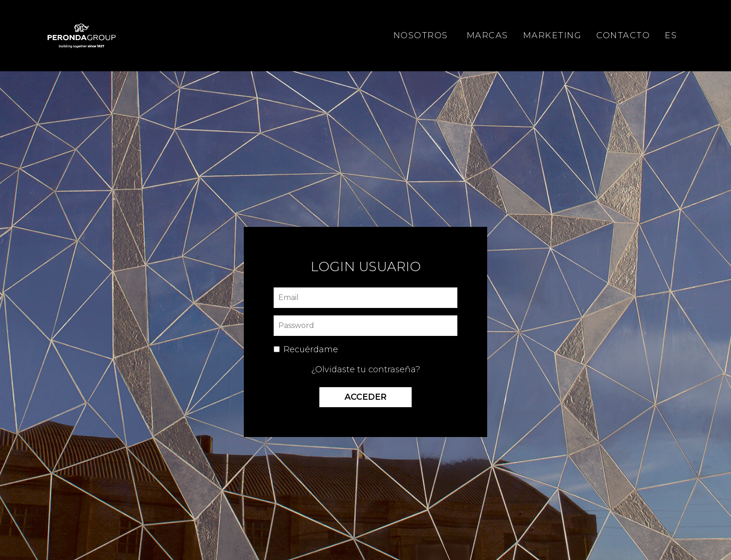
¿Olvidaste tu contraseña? (366, 369)
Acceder (365, 397)
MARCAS (487, 35)
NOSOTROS (421, 35)
